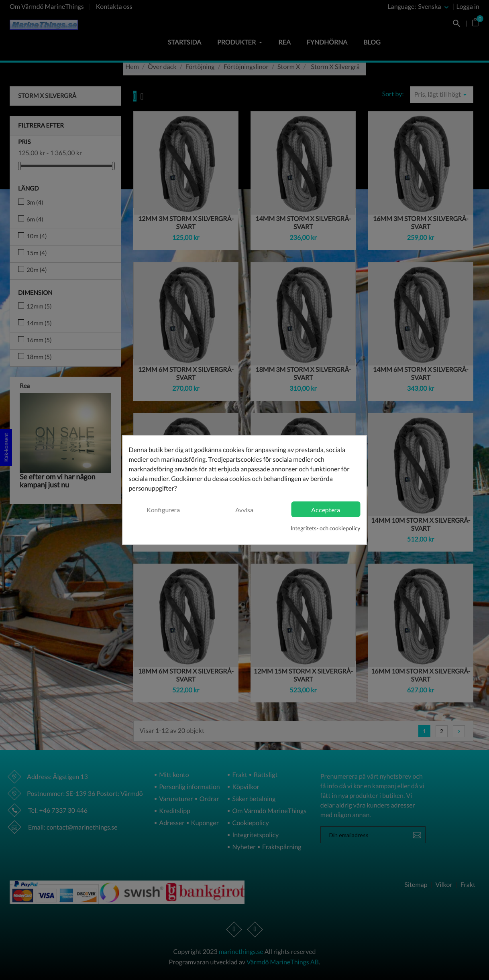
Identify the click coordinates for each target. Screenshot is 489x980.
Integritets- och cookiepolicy (326, 528)
